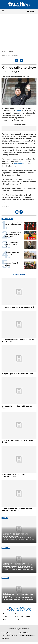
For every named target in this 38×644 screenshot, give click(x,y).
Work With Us (24, 633)
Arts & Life (19, 617)
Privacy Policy (6, 633)
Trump (18, 111)
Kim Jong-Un (5, 206)
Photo (17, 619)
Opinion (29, 614)
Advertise (5, 638)
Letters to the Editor (27, 636)
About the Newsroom (9, 636)
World (11, 52)
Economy (18, 614)
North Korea (19, 164)
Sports (29, 617)
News (4, 52)
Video (5, 619)
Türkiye (6, 614)
